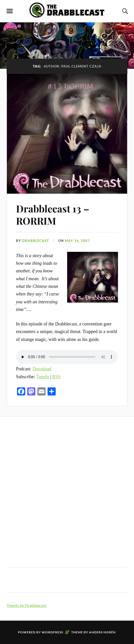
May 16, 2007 (77, 241)
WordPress (52, 632)
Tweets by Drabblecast (26, 605)
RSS (56, 377)
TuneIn (43, 377)
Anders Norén (102, 632)
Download (42, 369)
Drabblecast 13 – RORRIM (53, 215)
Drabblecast (36, 241)
